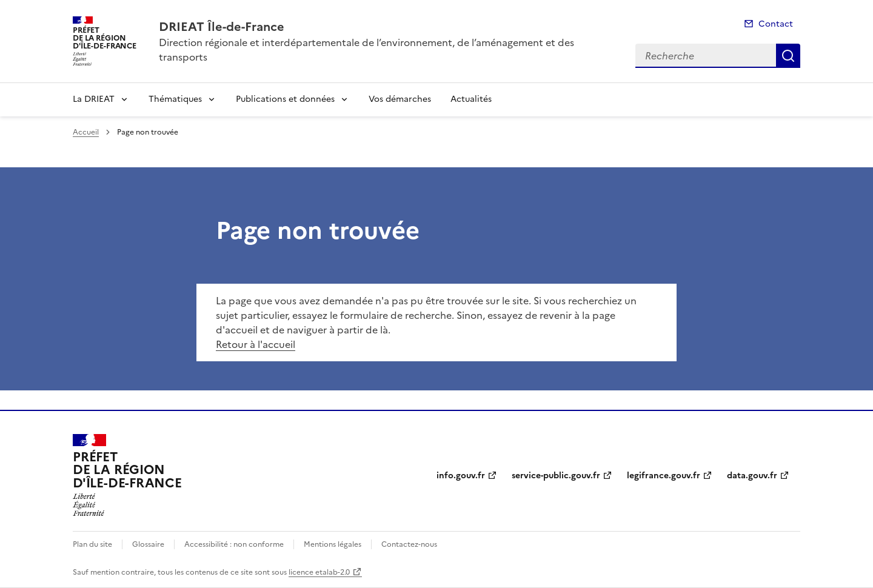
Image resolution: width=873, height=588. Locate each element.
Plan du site (92, 544)
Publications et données (285, 99)
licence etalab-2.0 (319, 572)
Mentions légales (333, 544)
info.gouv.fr (461, 476)
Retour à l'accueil (256, 344)
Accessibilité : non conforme (234, 544)
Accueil (86, 132)
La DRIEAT (94, 99)
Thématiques (175, 99)
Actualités (471, 99)
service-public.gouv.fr (556, 476)
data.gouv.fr (752, 476)
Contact (776, 24)
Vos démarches (400, 99)
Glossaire (148, 544)
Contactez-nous (409, 544)
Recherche (788, 56)
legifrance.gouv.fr (664, 476)
